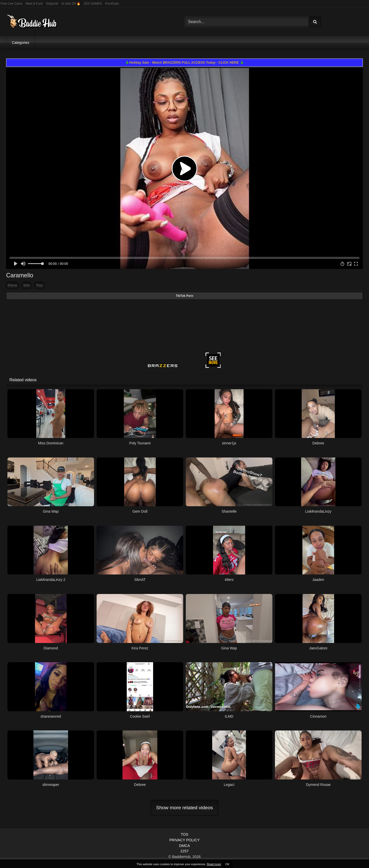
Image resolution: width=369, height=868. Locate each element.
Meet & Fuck (34, 4)
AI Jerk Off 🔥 (71, 4)
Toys (39, 285)
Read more (214, 864)
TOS (184, 834)
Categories (20, 43)
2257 (184, 851)
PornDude (112, 4)
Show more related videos (184, 808)
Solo (27, 285)
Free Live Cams (12, 4)
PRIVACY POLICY (185, 840)
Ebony (12, 285)
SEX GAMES (93, 4)
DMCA (184, 846)
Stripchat (52, 4)
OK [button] (227, 864)
